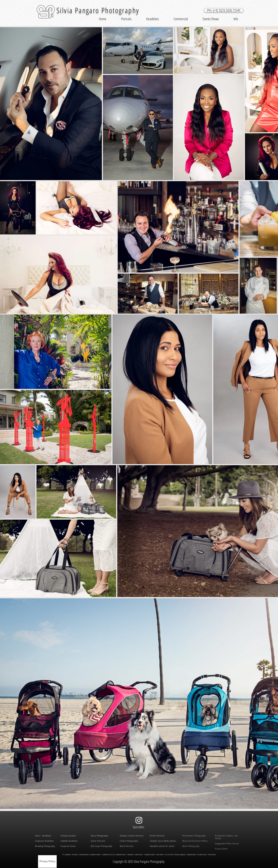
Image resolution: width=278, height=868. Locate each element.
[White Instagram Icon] (139, 820)
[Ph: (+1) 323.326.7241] (224, 10)
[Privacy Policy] (47, 861)
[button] (126, 19)
